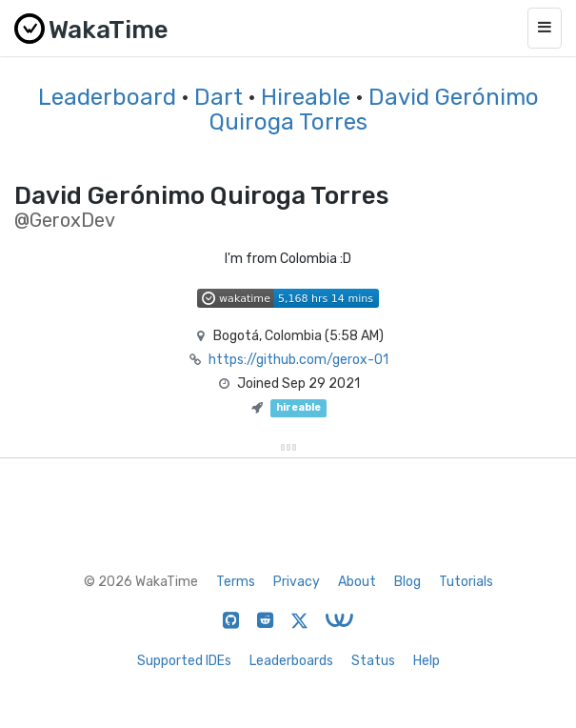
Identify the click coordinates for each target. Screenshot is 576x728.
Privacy (297, 582)
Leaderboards (291, 661)
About (357, 582)
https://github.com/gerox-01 (298, 360)
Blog (407, 582)
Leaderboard (107, 97)
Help (427, 661)
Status (373, 661)
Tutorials (466, 582)
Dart (218, 97)
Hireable (306, 97)
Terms (236, 582)
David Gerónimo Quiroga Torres (374, 110)
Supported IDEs (184, 661)
